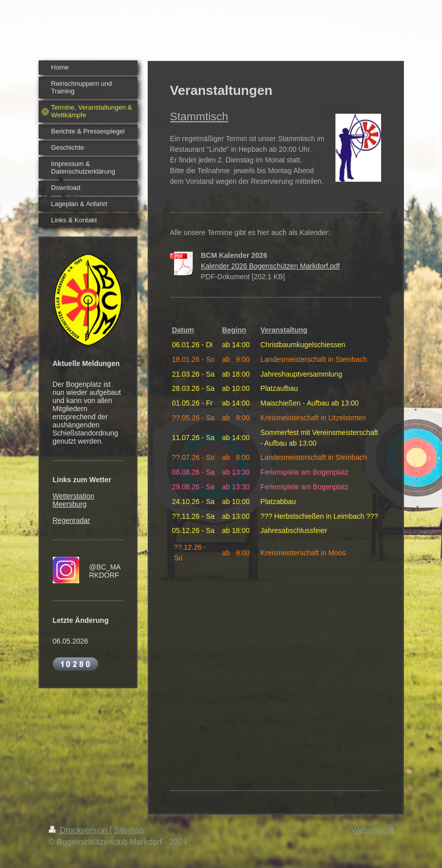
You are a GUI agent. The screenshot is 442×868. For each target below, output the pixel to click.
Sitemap (129, 830)
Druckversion (79, 830)
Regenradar (72, 520)
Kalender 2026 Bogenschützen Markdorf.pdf (270, 266)
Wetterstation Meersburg (74, 500)
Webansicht (372, 830)
